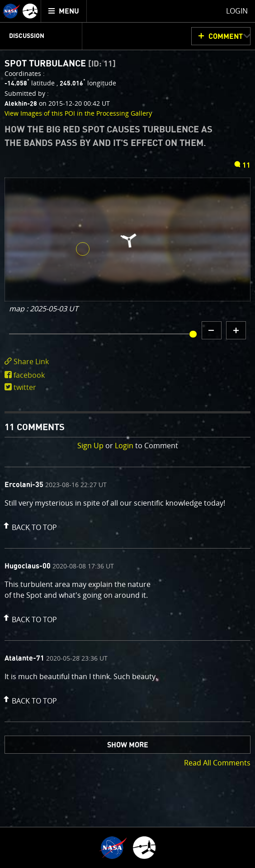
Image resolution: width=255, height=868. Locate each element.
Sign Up (90, 446)
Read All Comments (217, 763)
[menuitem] (64, 11)
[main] (127, 434)
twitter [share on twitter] (25, 387)
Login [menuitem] (237, 11)
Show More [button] (128, 745)
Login (124, 446)
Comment (226, 37)
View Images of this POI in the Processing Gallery (78, 113)
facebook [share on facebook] (29, 375)
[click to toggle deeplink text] (127, 362)
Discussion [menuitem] (27, 36)
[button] (29, 525)
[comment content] (127, 504)
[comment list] (127, 594)
